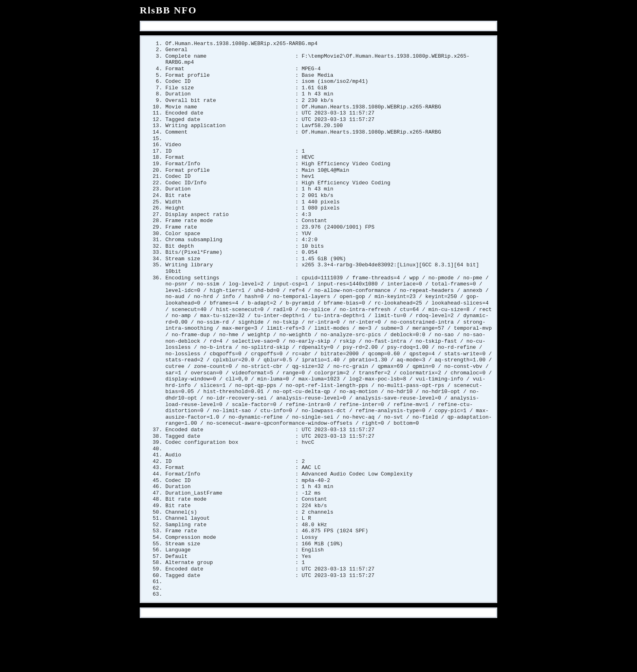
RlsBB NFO (168, 10)
